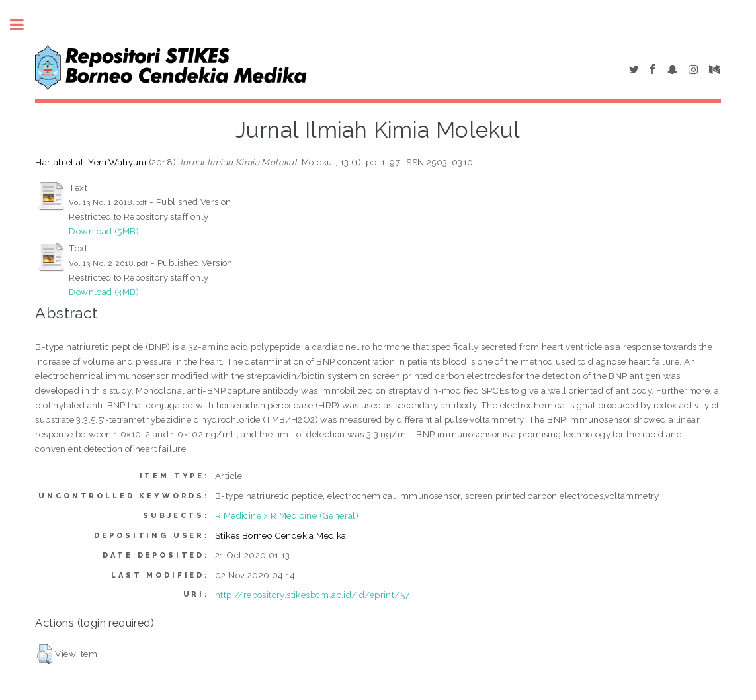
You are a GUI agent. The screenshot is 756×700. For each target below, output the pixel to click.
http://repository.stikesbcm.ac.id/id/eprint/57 (312, 595)
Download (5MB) (104, 231)
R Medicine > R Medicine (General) (287, 515)
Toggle (24, 25)
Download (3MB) (104, 292)
